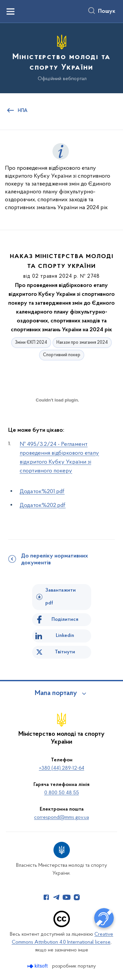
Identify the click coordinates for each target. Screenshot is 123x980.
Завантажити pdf (61, 597)
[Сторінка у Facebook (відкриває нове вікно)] (46, 897)
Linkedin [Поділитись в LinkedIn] (65, 636)
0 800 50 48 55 (62, 793)
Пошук (107, 11)
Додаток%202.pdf (43, 505)
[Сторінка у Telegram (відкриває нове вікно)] (56, 897)
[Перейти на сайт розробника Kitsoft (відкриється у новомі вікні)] (38, 966)
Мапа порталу (56, 693)
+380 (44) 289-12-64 (62, 768)
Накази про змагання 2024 (82, 343)
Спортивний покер (62, 355)
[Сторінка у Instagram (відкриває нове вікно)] (77, 897)
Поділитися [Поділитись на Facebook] (65, 620)
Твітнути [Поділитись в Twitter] (65, 652)
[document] (57, 423)
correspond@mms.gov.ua (61, 817)
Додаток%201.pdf (42, 492)
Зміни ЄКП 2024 (31, 343)
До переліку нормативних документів (54, 560)
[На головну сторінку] (61, 57)
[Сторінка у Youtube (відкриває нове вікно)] (67, 897)
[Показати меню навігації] (10, 11)
